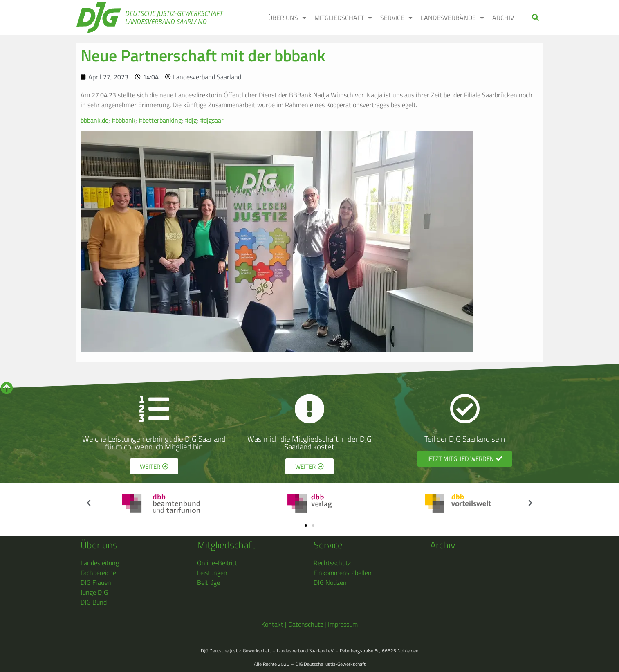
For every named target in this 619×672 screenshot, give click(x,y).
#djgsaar (212, 120)
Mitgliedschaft (343, 18)
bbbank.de (94, 120)
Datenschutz (306, 624)
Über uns (287, 18)
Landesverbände (452, 18)
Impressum (343, 624)
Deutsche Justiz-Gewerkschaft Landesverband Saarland (174, 18)
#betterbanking (160, 120)
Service (396, 18)
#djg (191, 120)
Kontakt (272, 624)
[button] (536, 18)
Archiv (503, 18)
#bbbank (123, 120)
